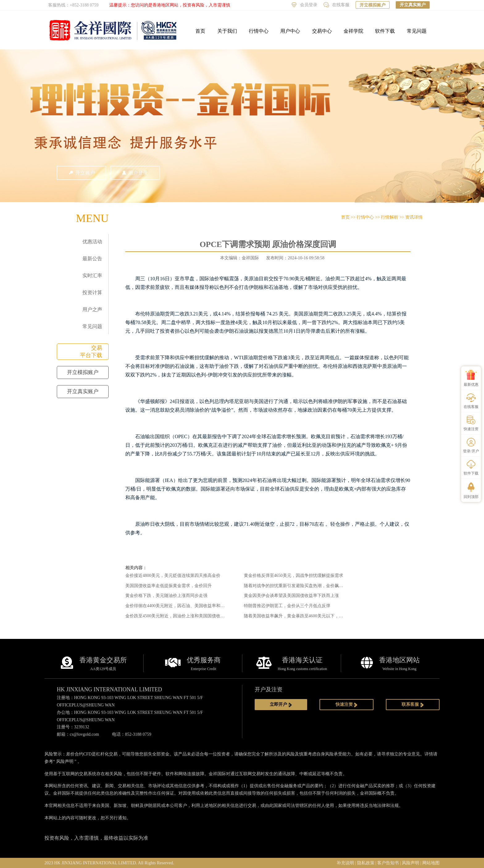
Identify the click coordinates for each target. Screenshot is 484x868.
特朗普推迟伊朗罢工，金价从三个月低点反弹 (287, 606)
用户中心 (290, 31)
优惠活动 (92, 242)
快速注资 (347, 705)
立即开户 (281, 705)
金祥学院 (353, 31)
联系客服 (413, 705)
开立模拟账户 (373, 5)
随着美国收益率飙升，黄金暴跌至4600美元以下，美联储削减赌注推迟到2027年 (319, 616)
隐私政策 (366, 863)
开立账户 (81, 173)
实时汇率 (92, 276)
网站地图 (431, 863)
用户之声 (92, 309)
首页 (200, 31)
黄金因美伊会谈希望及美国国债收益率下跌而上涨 (291, 596)
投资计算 (92, 292)
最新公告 (92, 259)
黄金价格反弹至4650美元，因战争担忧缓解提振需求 (294, 576)
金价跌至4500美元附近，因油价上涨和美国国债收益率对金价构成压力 (192, 616)
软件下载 (385, 31)
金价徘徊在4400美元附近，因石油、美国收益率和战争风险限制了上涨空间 (197, 606)
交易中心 (322, 31)
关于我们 (227, 31)
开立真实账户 (413, 5)
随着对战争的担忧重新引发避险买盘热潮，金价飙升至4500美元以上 (309, 586)
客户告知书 (388, 863)
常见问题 (417, 31)
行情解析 (390, 217)
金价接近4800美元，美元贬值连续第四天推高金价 (173, 576)
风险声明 (65, 761)
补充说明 (345, 863)
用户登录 (135, 173)
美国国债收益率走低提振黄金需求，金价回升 (169, 586)
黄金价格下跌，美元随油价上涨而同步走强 (166, 596)
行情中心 (259, 31)
